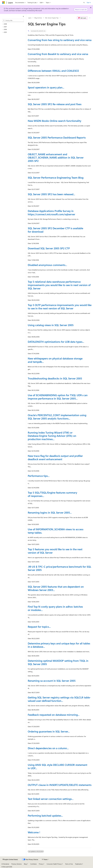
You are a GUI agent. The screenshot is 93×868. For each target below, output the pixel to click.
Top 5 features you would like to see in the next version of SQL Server (55, 551)
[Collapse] (23, 16)
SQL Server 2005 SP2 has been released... (51, 194)
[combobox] (13, 20)
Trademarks (78, 864)
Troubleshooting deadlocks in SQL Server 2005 (55, 378)
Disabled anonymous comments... (47, 265)
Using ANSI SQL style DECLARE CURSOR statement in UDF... (58, 766)
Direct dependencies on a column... (48, 748)
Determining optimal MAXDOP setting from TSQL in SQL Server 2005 (58, 662)
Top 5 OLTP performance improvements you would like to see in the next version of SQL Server (60, 307)
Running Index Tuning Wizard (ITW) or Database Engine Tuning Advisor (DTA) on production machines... (52, 436)
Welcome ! (34, 832)
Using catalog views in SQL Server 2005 (51, 325)
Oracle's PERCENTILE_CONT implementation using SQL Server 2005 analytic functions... (57, 417)
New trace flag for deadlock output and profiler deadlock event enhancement (55, 457)
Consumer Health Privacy (54, 864)
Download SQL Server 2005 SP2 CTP (49, 248)
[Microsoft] (4, 3)
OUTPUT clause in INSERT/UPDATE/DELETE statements (60, 785)
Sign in (89, 2)
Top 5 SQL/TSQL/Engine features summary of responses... (52, 494)
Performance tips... (39, 476)
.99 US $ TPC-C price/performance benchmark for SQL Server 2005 (59, 568)
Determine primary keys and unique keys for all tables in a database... (59, 645)
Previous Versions (17, 864)
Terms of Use (69, 864)
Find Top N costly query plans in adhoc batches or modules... (55, 608)
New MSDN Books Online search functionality (55, 121)
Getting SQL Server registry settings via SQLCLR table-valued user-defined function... (59, 699)
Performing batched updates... (45, 816)
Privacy (41, 864)
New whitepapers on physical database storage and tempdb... (55, 360)
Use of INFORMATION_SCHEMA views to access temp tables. (56, 531)
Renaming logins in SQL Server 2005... (50, 512)
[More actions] (90, 18)
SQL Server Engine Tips (52, 18)
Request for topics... (39, 627)
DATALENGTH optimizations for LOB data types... (56, 342)
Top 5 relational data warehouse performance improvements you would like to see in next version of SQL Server (59, 285)
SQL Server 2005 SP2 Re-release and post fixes (55, 104)
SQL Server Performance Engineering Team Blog (56, 178)
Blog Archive (38, 18)
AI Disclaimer (5, 864)
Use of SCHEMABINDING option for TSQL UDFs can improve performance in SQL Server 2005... (58, 397)
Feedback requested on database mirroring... (54, 715)
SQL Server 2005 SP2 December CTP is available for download (55, 230)
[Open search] (84, 3)
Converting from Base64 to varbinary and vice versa (58, 54)
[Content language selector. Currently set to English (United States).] (10, 859)
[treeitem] (14, 24)
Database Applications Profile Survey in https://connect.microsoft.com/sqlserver (51, 213)
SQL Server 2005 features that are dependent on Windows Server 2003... (56, 588)
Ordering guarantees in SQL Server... (49, 731)
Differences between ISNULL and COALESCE (53, 71)
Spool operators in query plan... (46, 87)
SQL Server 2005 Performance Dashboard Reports (57, 137)
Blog (25, 864)
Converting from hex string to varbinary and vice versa (60, 40)
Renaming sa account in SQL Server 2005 (52, 681)
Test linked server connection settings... (51, 799)
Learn (30, 18)
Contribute (33, 864)
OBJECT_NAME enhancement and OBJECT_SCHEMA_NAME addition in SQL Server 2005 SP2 (56, 157)
